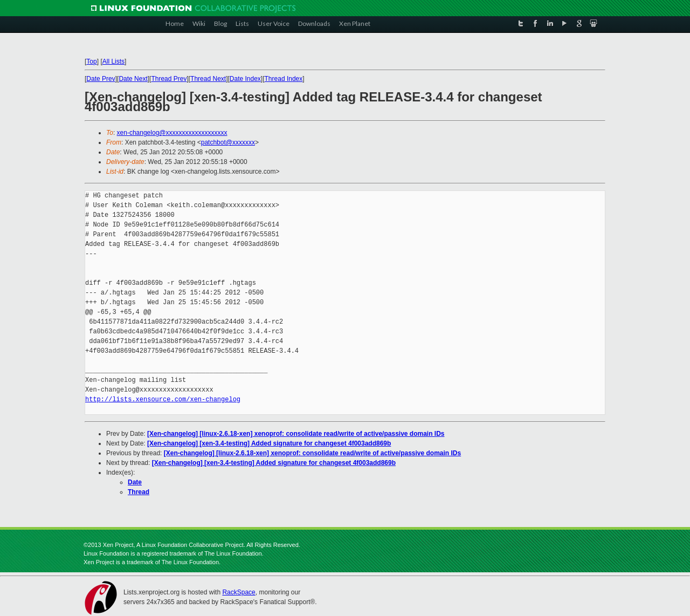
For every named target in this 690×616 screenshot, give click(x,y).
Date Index (245, 79)
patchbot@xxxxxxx (228, 142)
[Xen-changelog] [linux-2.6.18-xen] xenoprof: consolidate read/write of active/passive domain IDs (296, 434)
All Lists (113, 61)
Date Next (133, 79)
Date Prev (101, 79)
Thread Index (284, 79)
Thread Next (208, 79)
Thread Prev (169, 79)
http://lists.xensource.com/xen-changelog (163, 399)
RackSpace (239, 592)
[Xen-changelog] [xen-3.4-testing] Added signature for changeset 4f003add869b (269, 443)
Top (91, 61)
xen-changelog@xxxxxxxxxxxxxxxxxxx (172, 133)
